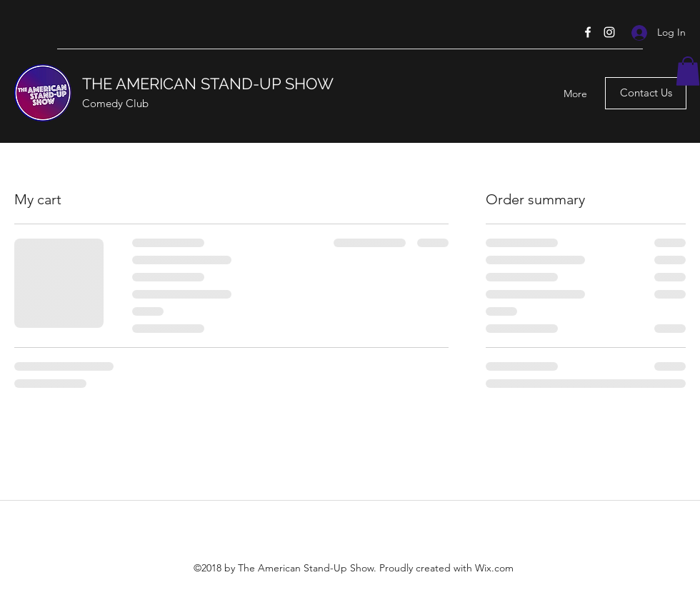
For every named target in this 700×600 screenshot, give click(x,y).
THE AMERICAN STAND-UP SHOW (208, 84)
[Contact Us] (646, 93)
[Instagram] (609, 32)
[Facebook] (588, 32)
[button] (688, 71)
